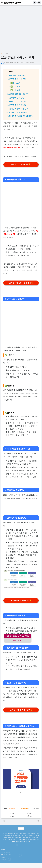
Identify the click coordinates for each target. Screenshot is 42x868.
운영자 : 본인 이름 (6, 855)
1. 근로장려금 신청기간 (17, 75)
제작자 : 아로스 (5, 852)
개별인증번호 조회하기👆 (21, 600)
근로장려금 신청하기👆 (21, 165)
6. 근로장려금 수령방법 (17, 105)
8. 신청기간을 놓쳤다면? (17, 112)
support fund (7, 54)
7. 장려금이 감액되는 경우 (18, 109)
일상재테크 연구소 (12, 3)
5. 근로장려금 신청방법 (17, 101)
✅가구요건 (15, 90)
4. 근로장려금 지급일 (16, 98)
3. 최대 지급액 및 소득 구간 (18, 94)
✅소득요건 (15, 83)
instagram (4, 860)
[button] (2, 3)
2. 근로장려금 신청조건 (17, 79)
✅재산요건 (15, 86)
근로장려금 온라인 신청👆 (21, 710)
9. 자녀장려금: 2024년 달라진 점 (20, 116)
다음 (4, 821)
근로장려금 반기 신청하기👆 (21, 283)
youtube (3, 857)
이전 (38, 821)
